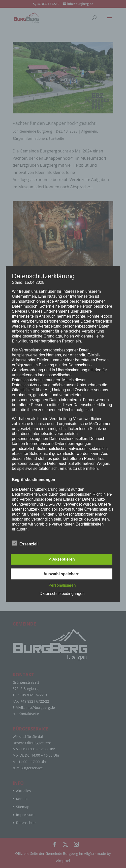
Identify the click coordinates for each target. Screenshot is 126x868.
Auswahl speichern (62, 574)
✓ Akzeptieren (62, 559)
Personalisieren (62, 585)
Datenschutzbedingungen (62, 594)
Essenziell (25, 543)
